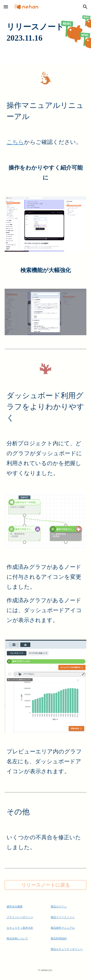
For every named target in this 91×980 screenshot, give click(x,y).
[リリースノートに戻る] (46, 885)
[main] (46, 32)
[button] (6, 7)
